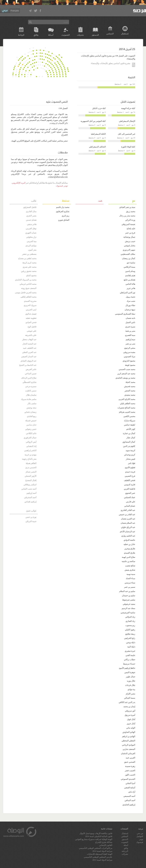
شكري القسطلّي (29, 382)
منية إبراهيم (130, 339)
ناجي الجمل (130, 322)
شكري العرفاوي (63, 211)
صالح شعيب (130, 566)
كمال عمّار (131, 438)
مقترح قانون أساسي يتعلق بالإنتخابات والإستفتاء (113, 64)
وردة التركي (130, 220)
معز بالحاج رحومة (29, 459)
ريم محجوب (130, 625)
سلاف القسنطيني (128, 254)
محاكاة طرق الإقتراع (104, 842)
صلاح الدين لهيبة (129, 557)
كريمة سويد (130, 450)
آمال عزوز (131, 724)
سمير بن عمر (130, 587)
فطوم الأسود (130, 467)
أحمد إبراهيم (31, 493)
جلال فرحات (130, 685)
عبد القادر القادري (128, 510)
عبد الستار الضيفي (29, 357)
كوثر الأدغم (131, 429)
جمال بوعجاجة (129, 237)
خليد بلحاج (131, 228)
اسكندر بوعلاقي (30, 485)
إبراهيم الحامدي (129, 805)
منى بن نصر (130, 344)
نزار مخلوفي (31, 237)
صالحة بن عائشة (128, 561)
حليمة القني (130, 655)
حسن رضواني (31, 429)
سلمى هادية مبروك (29, 399)
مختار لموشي (130, 246)
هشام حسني (31, 220)
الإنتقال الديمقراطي (127, 121)
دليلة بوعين (131, 642)
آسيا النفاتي (130, 783)
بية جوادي (131, 689)
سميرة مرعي (31, 386)
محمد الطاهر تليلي (128, 403)
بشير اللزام (131, 694)
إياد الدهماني (31, 446)
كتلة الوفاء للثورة (128, 147)
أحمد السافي (130, 800)
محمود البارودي (129, 361)
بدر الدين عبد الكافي (127, 702)
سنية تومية (131, 574)
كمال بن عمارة (129, 433)
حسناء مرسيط (129, 664)
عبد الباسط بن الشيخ (28, 365)
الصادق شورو (64, 220)
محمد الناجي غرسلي (28, 284)
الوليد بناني (131, 728)
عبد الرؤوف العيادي (28, 361)
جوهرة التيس (130, 672)
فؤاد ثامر (132, 463)
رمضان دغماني (30, 412)
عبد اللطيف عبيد (30, 348)
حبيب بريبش (130, 241)
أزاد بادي (132, 792)
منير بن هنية (130, 331)
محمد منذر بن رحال (127, 216)
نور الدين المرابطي (127, 293)
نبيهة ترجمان (130, 310)
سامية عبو (131, 263)
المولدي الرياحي (129, 745)
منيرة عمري (130, 327)
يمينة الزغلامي (129, 267)
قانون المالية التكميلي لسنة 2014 (99, 836)
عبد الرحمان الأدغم (127, 532)
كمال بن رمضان (129, 258)
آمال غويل (131, 719)
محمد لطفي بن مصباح (27, 258)
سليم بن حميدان (129, 596)
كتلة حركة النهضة (128, 108)
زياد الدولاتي (130, 617)
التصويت (66, 35)
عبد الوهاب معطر (29, 339)
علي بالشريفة (31, 335)
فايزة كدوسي (130, 485)
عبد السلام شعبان (128, 523)
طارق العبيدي (130, 553)
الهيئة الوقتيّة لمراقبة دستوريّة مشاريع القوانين (94, 839)
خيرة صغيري (130, 651)
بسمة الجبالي (130, 698)
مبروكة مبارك (130, 421)
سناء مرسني (130, 583)
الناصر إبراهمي (30, 450)
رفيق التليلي (130, 630)
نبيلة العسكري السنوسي (125, 314)
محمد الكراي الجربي (127, 399)
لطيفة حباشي (130, 425)
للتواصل (140, 836)
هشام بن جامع (129, 280)
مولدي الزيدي (31, 246)
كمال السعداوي (129, 442)
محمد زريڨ (131, 211)
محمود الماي (31, 275)
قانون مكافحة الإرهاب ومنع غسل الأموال (96, 833)
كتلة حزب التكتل (99, 108)
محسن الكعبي (129, 416)
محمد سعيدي (130, 395)
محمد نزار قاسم (63, 207)
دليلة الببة (131, 647)
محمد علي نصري (30, 267)
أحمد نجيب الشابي (29, 489)
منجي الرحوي (130, 348)
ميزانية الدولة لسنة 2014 (102, 851)
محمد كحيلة (130, 382)
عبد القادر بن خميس (127, 514)
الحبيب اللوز (130, 775)
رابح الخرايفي (130, 638)
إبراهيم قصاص (30, 502)
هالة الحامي (130, 284)
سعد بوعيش (31, 408)
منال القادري (31, 211)
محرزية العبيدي (30, 301)
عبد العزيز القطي (29, 352)
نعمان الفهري (31, 233)
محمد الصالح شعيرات (126, 408)
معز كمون (32, 250)
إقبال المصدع (31, 480)
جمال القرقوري (30, 438)
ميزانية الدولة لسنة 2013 (102, 860)
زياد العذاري (130, 621)
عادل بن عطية (129, 544)
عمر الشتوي (130, 493)
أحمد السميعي (129, 796)
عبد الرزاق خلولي (128, 527)
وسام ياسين (130, 271)
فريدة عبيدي (130, 472)
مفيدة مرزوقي (129, 352)
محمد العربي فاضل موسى (26, 293)
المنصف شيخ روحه (29, 288)
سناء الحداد (131, 578)
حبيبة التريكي (31, 521)
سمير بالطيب (31, 391)
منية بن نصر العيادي (127, 207)
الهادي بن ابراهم (129, 736)
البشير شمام (31, 472)
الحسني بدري (31, 467)
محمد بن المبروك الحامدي (26, 280)
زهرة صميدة (130, 766)
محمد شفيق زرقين (29, 271)
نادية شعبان (130, 318)
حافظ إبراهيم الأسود (127, 668)
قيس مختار (131, 459)
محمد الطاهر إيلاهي (28, 297)
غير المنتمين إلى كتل (127, 134)
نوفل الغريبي (31, 228)
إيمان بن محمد (129, 706)
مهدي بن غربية (31, 455)
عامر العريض (31, 369)
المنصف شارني (129, 749)
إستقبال (125, 33)
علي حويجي (32, 331)
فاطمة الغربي (129, 489)
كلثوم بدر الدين (129, 446)
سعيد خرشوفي (129, 604)
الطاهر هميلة (31, 463)
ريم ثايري (66, 216)
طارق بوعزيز (130, 549)
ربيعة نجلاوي (130, 634)
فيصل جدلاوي (31, 314)
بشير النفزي (31, 216)
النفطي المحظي (128, 741)
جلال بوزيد (131, 681)
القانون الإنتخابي (106, 845)
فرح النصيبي (130, 476)
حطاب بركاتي (130, 660)
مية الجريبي (32, 241)
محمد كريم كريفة (29, 263)
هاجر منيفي (32, 224)
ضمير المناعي (31, 374)
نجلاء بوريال (130, 305)
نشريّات (80, 35)
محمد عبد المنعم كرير (126, 374)
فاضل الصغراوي (30, 207)
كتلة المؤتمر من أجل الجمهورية (93, 121)
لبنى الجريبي (31, 310)
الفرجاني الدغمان (128, 753)
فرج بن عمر (130, 233)
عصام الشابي (130, 506)
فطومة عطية (31, 318)
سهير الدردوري (129, 250)
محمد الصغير (130, 391)
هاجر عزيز (131, 288)
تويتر (66, 186)
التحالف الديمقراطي (97, 147)
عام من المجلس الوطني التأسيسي (98, 857)
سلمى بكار (32, 403)
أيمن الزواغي (31, 442)
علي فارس (131, 502)
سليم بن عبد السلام (127, 591)
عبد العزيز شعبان (128, 519)
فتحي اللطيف (130, 480)
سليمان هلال (31, 395)
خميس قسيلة (31, 421)
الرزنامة (21, 35)
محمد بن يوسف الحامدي (125, 378)
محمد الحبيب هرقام (127, 412)
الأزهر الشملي (31, 476)
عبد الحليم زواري (128, 536)
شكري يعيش (130, 570)
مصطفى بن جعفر (29, 254)
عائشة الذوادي (129, 540)
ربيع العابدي (32, 416)
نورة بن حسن (31, 517)
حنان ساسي (31, 425)
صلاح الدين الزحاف (29, 378)
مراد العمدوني (129, 357)
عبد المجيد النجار (29, 344)
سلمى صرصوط (129, 600)
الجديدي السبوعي (128, 779)
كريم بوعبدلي (130, 455)
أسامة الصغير (130, 788)
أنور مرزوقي (130, 711)
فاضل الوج (32, 327)
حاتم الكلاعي (31, 433)
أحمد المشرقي (30, 497)
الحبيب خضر (130, 770)
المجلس (110, 33)
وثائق (36, 35)
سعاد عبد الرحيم (128, 608)
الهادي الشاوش (129, 732)
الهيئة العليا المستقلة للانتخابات (100, 854)
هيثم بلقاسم (130, 275)
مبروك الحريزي (30, 305)
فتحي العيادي (31, 322)
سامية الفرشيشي (128, 613)
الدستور (95, 35)
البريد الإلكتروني (19, 183)
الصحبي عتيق (130, 762)
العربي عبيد (130, 758)
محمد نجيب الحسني (127, 369)
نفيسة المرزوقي (128, 224)
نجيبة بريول (131, 297)
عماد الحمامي (130, 497)
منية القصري (130, 335)
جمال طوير (131, 677)
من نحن (140, 833)
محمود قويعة (130, 365)
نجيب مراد (131, 301)
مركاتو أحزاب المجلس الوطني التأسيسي (96, 848)
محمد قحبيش (130, 386)
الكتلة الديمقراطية (98, 134)
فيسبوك (60, 186)
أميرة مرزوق (130, 715)
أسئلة (51, 35)
